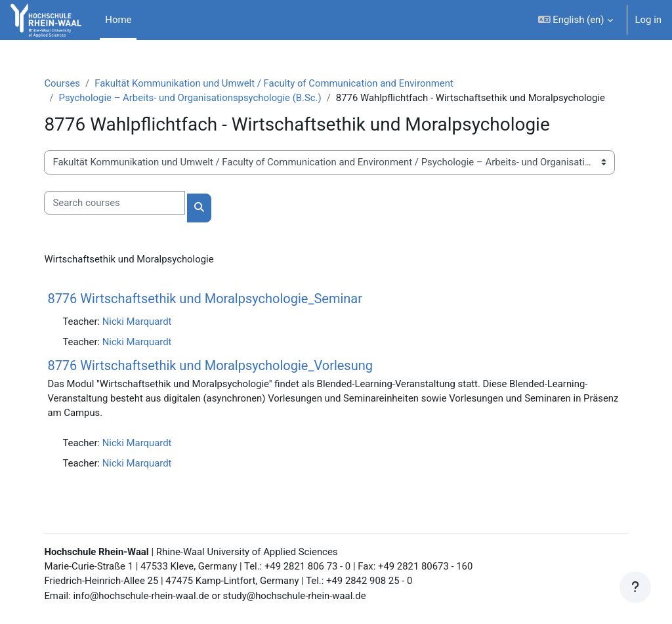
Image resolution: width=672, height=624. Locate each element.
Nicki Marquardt (139, 322)
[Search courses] (117, 203)
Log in (648, 20)
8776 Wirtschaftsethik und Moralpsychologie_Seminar (207, 299)
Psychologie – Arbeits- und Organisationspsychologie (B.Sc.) (193, 98)
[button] (576, 20)
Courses (65, 83)
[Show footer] (635, 587)
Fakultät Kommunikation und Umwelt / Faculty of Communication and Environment (277, 83)
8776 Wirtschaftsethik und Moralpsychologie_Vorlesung (213, 365)
